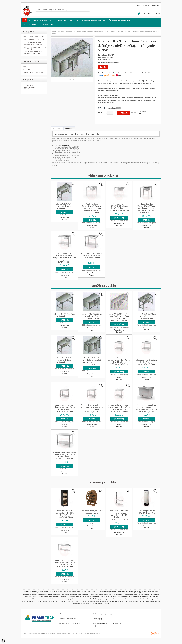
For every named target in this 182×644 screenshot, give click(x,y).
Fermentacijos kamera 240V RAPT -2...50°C (146, 511)
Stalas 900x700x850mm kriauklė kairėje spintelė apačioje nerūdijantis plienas (92, 361)
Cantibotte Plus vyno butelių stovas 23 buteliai (92, 511)
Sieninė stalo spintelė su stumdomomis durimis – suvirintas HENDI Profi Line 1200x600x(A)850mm (146, 408)
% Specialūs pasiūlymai (38, 20)
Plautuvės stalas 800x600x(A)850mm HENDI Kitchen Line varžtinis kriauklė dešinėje (119, 207)
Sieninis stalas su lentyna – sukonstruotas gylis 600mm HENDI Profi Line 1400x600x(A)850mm (146, 361)
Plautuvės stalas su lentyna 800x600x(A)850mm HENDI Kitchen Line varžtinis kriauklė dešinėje (92, 257)
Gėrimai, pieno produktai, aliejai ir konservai (87, 20)
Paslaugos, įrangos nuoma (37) (32, 48)
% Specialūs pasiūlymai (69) (34, 37)
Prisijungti (146, 5)
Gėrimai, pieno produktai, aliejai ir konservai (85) (34, 43)
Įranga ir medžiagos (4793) (34, 40)
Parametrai (69, 128)
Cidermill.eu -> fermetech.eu (34, 87)
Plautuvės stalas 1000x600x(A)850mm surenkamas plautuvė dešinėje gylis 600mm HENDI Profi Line (146, 208)
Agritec (27, 69)
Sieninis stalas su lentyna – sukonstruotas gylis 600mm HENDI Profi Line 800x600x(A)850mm (119, 408)
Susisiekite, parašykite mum (67, 618)
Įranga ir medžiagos (58, 20)
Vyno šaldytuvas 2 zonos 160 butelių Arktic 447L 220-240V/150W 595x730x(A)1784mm (64, 513)
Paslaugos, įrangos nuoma (119, 20)
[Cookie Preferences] (3, 641)
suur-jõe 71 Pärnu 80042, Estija (70, 633)
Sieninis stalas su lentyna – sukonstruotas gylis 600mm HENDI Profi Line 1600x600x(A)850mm (119, 361)
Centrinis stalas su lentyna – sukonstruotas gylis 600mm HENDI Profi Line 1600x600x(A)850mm (65, 455)
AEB (25, 66)
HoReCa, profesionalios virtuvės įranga (39, 25)
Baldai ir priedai (109, 31)
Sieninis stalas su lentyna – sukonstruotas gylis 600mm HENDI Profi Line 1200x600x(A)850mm (65, 408)
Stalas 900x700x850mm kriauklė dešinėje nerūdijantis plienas (65, 206)
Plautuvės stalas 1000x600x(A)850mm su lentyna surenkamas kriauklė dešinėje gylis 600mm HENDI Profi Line (65, 258)
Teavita (103, 67)
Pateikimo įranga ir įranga (96, 31)
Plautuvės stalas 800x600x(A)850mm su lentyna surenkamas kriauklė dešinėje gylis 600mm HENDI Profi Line (92, 208)
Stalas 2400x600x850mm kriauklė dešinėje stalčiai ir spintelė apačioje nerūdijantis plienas (119, 317)
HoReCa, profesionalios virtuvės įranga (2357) (33, 53)
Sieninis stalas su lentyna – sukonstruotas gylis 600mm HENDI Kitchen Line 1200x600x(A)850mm (65, 562)
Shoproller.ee (155, 633)
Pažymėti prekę (142, 112)
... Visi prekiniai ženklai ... (33, 72)
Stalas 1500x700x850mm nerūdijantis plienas (65, 315)
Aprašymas (57, 128)
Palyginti (140, 113)
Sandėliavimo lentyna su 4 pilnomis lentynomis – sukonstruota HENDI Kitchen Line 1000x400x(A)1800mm (119, 514)
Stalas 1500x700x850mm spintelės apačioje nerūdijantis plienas (92, 316)
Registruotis (155, 5)
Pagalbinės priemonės (80, 31)
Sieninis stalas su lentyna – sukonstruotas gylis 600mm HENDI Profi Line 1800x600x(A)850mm (92, 408)
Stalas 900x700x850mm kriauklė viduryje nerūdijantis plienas (146, 316)
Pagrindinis (56, 31)
